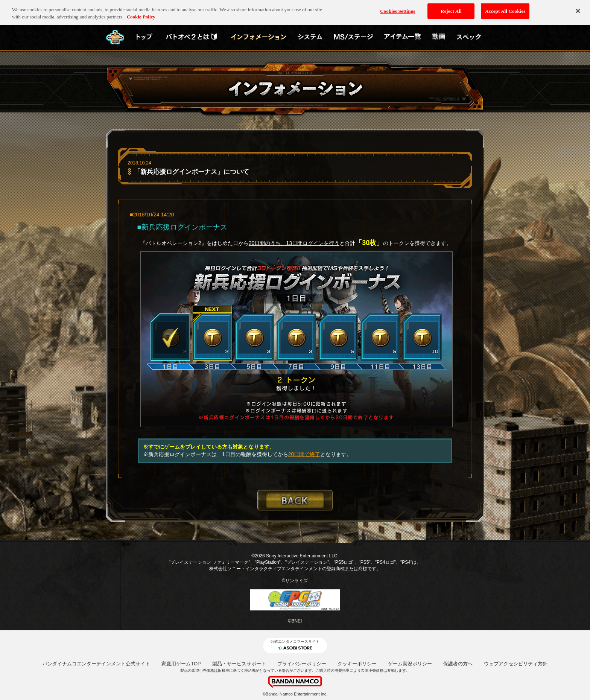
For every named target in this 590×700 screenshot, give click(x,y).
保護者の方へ (458, 664)
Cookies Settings (398, 8)
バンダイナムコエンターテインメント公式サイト (96, 664)
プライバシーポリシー (302, 664)
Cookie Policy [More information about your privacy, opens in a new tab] (141, 14)
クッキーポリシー (357, 664)
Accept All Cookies (505, 8)
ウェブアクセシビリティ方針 (516, 664)
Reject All (451, 8)
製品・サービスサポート (239, 664)
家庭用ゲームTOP (181, 664)
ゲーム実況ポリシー (410, 664)
